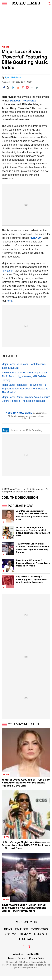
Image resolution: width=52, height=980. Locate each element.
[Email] (32, 88)
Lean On (36, 238)
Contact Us (33, 954)
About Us (18, 954)
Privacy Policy (37, 958)
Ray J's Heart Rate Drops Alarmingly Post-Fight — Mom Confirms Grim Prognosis (31, 579)
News (6, 47)
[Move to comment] (37, 88)
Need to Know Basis (19, 413)
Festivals (26, 939)
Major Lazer (18, 430)
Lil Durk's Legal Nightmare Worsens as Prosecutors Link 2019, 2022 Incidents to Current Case (33, 531)
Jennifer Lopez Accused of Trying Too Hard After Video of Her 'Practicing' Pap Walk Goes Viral (32, 515)
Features (22, 929)
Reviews (10, 934)
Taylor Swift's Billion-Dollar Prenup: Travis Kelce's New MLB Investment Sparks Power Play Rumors (33, 548)
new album (8, 271)
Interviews (40, 929)
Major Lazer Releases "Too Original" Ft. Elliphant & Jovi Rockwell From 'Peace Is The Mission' (25, 389)
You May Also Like (24, 724)
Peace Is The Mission (23, 101)
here (9, 301)
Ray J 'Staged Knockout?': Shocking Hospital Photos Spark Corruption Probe (33, 563)
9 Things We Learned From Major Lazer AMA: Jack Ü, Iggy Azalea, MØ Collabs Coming (24, 376)
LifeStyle (41, 934)
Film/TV (25, 934)
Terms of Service (17, 958)
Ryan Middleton (13, 77)
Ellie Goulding (34, 430)
